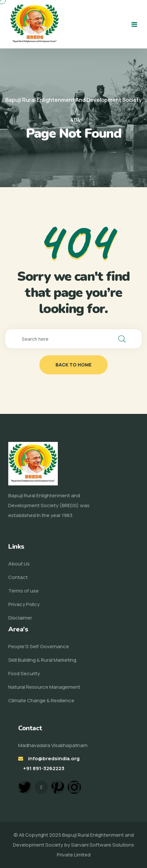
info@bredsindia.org (54, 758)
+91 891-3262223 (44, 768)
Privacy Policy (24, 604)
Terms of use (23, 591)
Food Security (24, 673)
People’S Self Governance (39, 646)
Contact (18, 577)
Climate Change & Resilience (41, 700)
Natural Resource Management (44, 687)
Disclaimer (20, 618)
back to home (73, 365)
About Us (19, 564)
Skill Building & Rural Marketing (42, 660)
